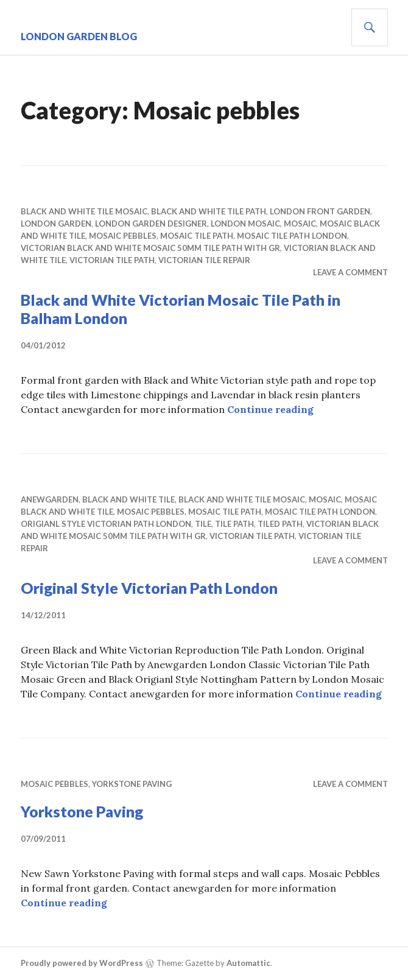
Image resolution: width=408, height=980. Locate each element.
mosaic (300, 224)
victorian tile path (112, 260)
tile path (234, 524)
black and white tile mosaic (84, 211)
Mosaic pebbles (123, 236)
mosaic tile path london (292, 236)
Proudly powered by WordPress (82, 963)
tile (203, 524)
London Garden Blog (79, 36)
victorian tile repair (204, 260)
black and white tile (128, 499)
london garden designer (151, 224)
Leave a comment (350, 272)
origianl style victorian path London (106, 524)
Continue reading (270, 409)
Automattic (248, 963)
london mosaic (245, 224)
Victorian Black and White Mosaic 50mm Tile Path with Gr (150, 248)
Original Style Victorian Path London (149, 588)
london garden (56, 224)
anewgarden (50, 499)
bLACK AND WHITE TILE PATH (209, 211)
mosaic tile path (197, 236)
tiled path (280, 524)
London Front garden (320, 211)
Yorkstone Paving (132, 784)
